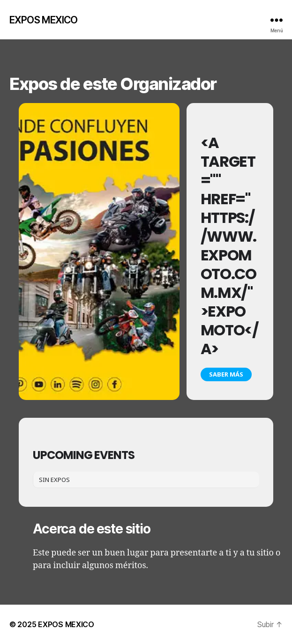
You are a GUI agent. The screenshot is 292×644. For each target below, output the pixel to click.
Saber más (226, 374)
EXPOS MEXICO (44, 20)
